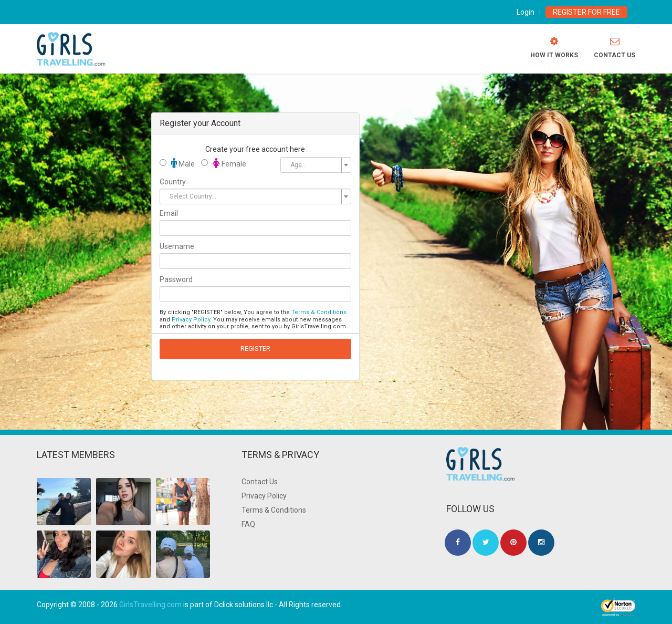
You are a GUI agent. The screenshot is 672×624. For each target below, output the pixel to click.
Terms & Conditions (319, 312)
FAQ (248, 524)
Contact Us (260, 482)
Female (224, 163)
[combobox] (316, 165)
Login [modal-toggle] (526, 12)
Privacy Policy (191, 320)
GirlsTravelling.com (150, 605)
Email (169, 213)
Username (177, 246)
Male (177, 163)
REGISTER (255, 349)
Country (173, 182)
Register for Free (586, 12)
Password (176, 279)
